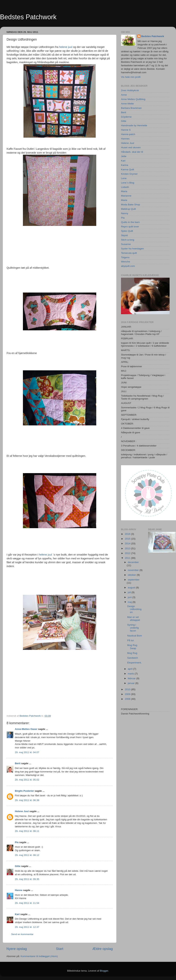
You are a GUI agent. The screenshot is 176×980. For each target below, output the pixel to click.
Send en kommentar (22, 934)
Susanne (126, 244)
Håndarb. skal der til (132, 152)
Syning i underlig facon (133, 628)
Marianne (126, 196)
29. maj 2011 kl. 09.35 (27, 879)
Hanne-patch (128, 134)
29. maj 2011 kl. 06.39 (27, 800)
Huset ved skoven (131, 147)
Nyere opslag (17, 949)
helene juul (66, 47)
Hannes (125, 139)
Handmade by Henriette (134, 125)
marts (131, 674)
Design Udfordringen (134, 609)
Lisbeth (125, 187)
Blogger (104, 971)
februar (132, 678)
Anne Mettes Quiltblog (133, 99)
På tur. (131, 640)
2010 (128, 689)
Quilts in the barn (130, 222)
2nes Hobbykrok (130, 90)
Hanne (19, 890)
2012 (128, 553)
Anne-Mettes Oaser (26, 729)
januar (132, 683)
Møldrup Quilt (128, 209)
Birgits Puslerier (24, 791)
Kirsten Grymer (129, 174)
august (132, 588)
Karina (125, 165)
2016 (128, 534)
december (133, 562)
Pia (17, 842)
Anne (124, 95)
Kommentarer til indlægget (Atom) (39, 956)
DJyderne (126, 117)
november (134, 570)
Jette (124, 156)
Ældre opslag (103, 949)
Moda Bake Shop (131, 205)
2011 (128, 558)
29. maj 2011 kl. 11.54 (27, 903)
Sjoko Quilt (127, 231)
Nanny (125, 213)
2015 (128, 539)
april (130, 669)
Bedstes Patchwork (28, 17)
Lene (124, 178)
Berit (18, 763)
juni (130, 597)
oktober (132, 575)
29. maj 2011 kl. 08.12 (27, 855)
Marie (124, 200)
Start (60, 949)
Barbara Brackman (131, 108)
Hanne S (126, 130)
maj (130, 602)
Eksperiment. (134, 663)
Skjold (124, 235)
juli (130, 592)
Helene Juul (22, 811)
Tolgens (125, 257)
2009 (128, 694)
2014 (128, 543)
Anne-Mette (127, 104)
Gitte (18, 866)
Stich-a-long (128, 240)
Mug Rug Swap (132, 647)
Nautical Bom (135, 636)
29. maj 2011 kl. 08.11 (27, 831)
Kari (17, 914)
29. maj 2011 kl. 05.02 (27, 780)
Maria (124, 191)
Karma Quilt (128, 169)
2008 (128, 699)
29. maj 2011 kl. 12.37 (27, 927)
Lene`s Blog (128, 183)
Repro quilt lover (130, 227)
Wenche (125, 262)
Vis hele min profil (131, 77)
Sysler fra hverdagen (132, 249)
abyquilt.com (128, 266)
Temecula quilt (129, 253)
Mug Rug (132, 653)
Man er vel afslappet (134, 619)
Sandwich (133, 658)
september (134, 580)
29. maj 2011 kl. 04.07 (27, 752)
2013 (128, 548)
